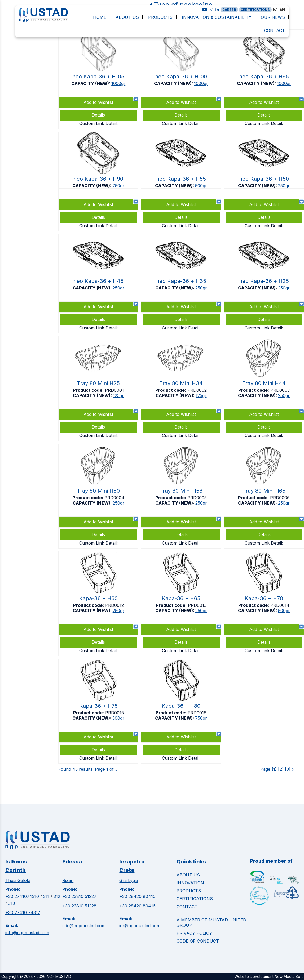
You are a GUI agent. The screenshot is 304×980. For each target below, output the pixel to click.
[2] (281, 769)
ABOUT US (188, 875)
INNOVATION (190, 883)
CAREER (229, 10)
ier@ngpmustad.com (140, 926)
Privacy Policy (194, 933)
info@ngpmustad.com (27, 933)
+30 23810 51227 (79, 896)
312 (57, 896)
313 (12, 903)
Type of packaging (183, 5)
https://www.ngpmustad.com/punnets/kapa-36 (98, 604)
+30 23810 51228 (79, 906)
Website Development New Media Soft (269, 976)
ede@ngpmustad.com (84, 926)
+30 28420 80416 (137, 906)
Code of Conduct (198, 941)
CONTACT (187, 907)
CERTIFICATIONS (255, 10)
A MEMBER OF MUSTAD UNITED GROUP (211, 923)
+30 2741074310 (22, 896)
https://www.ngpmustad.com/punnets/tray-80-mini (98, 389)
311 (46, 896)
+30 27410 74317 (23, 912)
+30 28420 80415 (137, 896)
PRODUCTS (189, 891)
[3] (288, 769)
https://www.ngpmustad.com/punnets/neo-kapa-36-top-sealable (98, 79)
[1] (274, 769)
